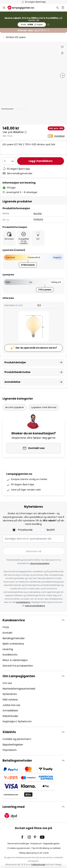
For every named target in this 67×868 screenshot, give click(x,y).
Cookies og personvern (17, 733)
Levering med (14, 801)
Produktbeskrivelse (17, 366)
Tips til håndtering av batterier (46, 842)
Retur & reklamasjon (15, 654)
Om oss (7, 677)
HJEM (32, 24)
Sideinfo (9, 726)
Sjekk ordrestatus (13, 638)
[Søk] (58, 8)
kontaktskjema (23, 596)
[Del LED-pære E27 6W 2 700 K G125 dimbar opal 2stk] (62, 53)
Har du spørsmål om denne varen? (36, 341)
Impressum (10, 744)
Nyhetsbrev (10, 688)
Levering (8, 643)
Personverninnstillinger (18, 838)
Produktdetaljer (15, 356)
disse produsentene (40, 557)
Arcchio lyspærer (15, 401)
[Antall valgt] (9, 161)
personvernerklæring (35, 600)
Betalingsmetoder (14, 632)
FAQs (6, 621)
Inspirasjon (9, 716)
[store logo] (23, 8)
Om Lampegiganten (19, 670)
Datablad (59, 136)
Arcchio (38, 207)
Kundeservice (14, 614)
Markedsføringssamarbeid (19, 683)
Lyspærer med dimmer (44, 401)
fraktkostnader (38, 858)
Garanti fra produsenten (18, 660)
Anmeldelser (10, 704)
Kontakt (7, 627)
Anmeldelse (12, 375)
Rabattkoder (10, 710)
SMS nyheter (10, 694)
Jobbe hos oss (11, 699)
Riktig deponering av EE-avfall (34, 847)
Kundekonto (10, 649)
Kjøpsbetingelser (13, 739)
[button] (62, 47)
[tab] (33, 637)
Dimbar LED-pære (16, 37)
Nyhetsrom (25, 716)
